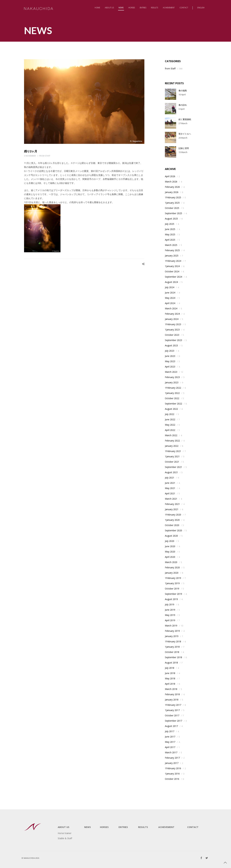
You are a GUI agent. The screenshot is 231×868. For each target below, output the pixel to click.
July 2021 (170, 478)
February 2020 (172, 567)
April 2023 (170, 367)
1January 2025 (172, 203)
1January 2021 (172, 456)
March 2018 (171, 689)
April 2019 (170, 620)
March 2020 (171, 562)
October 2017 (172, 715)
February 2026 (172, 187)
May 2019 (170, 615)
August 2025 (171, 219)
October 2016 (172, 779)
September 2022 (173, 404)
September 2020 (173, 530)
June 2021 (170, 483)
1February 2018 (173, 641)
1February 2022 (173, 388)
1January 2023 (172, 330)
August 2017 (171, 726)
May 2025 (170, 234)
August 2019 (171, 599)
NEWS (88, 827)
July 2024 (170, 287)
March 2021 (171, 499)
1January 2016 (172, 774)
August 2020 (171, 536)
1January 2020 (172, 520)
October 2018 (172, 652)
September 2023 (173, 340)
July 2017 (170, 731)
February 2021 (172, 504)
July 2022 (170, 414)
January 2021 (172, 509)
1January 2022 (172, 393)
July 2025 (170, 224)
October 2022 (172, 398)
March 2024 (171, 308)
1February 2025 (173, 197)
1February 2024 (173, 261)
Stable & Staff (65, 838)
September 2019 (173, 594)
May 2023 (170, 361)
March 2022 (171, 435)
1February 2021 (173, 451)
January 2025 (172, 256)
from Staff (45, 156)
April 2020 (170, 557)
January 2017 (172, 763)
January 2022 (172, 446)
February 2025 (172, 250)
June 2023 (170, 356)
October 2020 (172, 525)
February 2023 (172, 377)
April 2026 (170, 176)
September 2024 (173, 277)
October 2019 (172, 589)
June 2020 (170, 546)
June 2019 (170, 610)
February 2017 (172, 758)
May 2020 (170, 552)
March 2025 (171, 245)
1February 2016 (173, 768)
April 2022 (170, 430)
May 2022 (170, 425)
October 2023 (172, 335)
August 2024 (171, 282)
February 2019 (172, 631)
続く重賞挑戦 (185, 119)
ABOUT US (64, 827)
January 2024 (172, 319)
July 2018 (170, 668)
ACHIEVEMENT (166, 827)
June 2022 (170, 419)
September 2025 (173, 213)
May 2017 (170, 742)
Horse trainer (65, 833)
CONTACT (193, 827)
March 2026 (171, 182)
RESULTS (143, 827)
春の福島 (183, 91)
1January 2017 (172, 710)
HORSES (104, 827)
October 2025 (172, 208)
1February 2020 (173, 515)
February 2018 (172, 694)
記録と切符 (184, 148)
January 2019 (172, 636)
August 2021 (171, 472)
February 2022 (172, 441)
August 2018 (171, 663)
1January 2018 (172, 647)
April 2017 (170, 747)
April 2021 (170, 493)
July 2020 (170, 541)
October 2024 (172, 271)
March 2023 (171, 372)
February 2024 (172, 314)
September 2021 (173, 467)
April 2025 (170, 240)
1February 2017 (173, 705)
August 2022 (171, 409)
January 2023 (172, 382)
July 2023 (170, 351)
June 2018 (170, 673)
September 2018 (173, 657)
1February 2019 (173, 578)
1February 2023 (173, 324)
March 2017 (171, 752)
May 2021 (170, 488)
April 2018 (170, 684)
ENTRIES (123, 827)
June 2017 (170, 737)
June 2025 (170, 229)
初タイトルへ (185, 134)
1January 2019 (172, 583)
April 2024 (170, 303)
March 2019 (171, 626)
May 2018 (170, 678)
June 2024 (170, 293)
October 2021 (172, 462)
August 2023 (171, 345)
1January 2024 (172, 266)
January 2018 (172, 700)
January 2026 (172, 192)
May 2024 (170, 298)
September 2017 (173, 721)
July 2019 (170, 604)
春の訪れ (183, 105)
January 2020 (172, 573)
